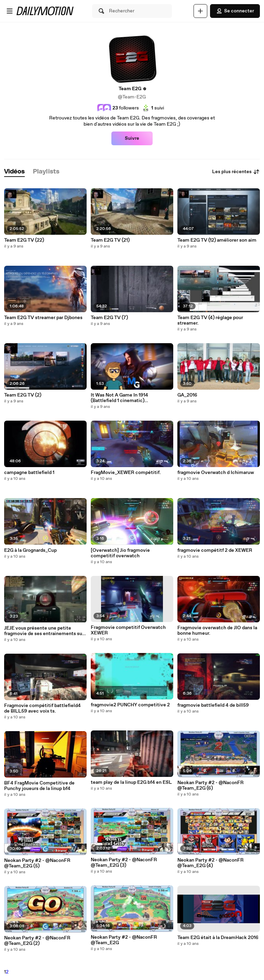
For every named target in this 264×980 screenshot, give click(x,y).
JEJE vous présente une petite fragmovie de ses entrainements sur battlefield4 (44, 631)
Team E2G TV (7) (109, 318)
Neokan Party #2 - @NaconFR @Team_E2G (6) (211, 786)
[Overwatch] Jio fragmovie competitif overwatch (120, 553)
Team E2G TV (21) (110, 240)
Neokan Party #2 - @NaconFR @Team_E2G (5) (37, 863)
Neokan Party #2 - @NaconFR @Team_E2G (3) (124, 863)
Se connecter (235, 11)
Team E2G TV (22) (24, 240)
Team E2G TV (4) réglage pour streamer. (210, 320)
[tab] (14, 172)
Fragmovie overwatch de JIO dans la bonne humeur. (217, 631)
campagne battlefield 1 (29, 473)
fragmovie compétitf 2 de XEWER (215, 550)
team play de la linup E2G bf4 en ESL (131, 782)
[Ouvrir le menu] (10, 11)
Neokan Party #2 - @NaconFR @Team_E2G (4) (211, 863)
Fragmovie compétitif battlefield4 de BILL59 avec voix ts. (42, 708)
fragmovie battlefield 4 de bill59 (213, 705)
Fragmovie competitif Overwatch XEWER (128, 630)
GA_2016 (187, 395)
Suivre (132, 138)
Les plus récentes (236, 172)
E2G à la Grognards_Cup (30, 550)
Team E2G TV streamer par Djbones (43, 318)
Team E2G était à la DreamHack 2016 (218, 938)
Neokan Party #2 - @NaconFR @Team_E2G (124, 940)
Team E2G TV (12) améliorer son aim (217, 240)
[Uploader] (200, 11)
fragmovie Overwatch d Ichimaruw (216, 473)
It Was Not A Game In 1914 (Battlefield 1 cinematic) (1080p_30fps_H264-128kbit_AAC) (129, 398)
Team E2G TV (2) (23, 395)
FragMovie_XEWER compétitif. (126, 473)
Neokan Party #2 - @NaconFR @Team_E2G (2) (37, 941)
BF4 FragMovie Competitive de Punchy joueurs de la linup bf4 (39, 786)
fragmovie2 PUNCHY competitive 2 (130, 705)
